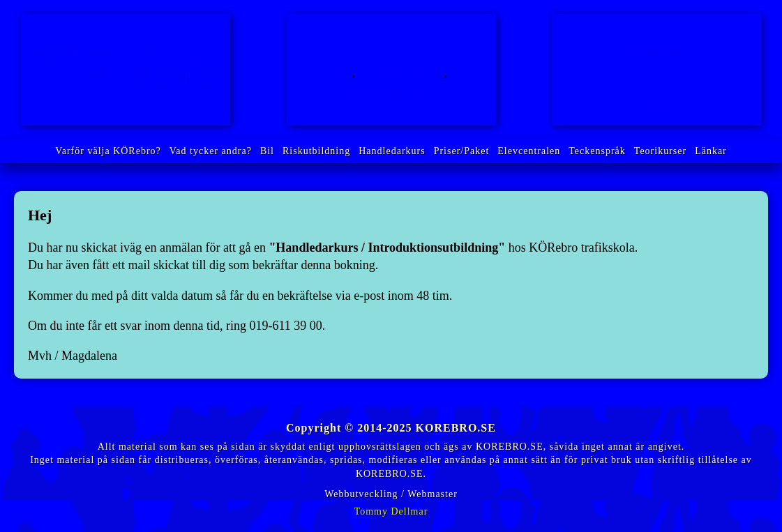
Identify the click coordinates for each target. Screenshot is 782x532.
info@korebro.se (661, 53)
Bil (343, 73)
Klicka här (647, 103)
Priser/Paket (462, 151)
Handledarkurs (391, 90)
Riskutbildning (401, 73)
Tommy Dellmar (391, 511)
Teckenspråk (597, 151)
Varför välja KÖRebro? (108, 151)
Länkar (711, 151)
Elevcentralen (529, 151)
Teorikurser (660, 151)
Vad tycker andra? (211, 151)
